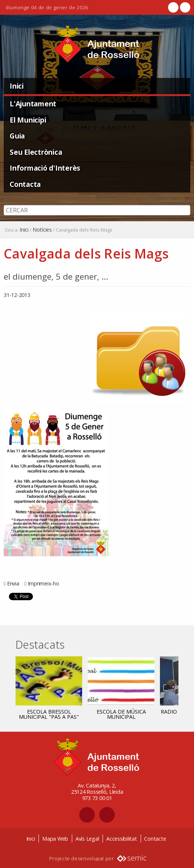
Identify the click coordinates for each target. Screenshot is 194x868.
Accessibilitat (122, 839)
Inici (17, 86)
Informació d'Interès (45, 168)
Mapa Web (55, 839)
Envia (13, 583)
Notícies (42, 230)
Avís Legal (87, 839)
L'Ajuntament (33, 104)
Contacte (155, 839)
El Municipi (28, 120)
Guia (17, 136)
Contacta (25, 184)
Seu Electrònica (36, 152)
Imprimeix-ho (44, 583)
